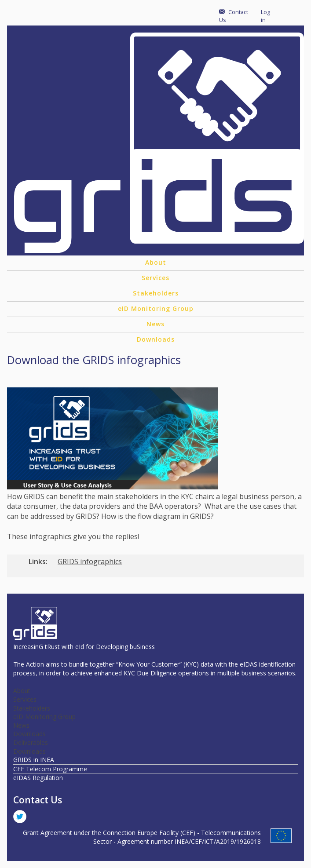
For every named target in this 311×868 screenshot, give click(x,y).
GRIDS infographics (90, 562)
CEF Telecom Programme (50, 769)
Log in (265, 16)
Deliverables (31, 742)
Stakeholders (156, 293)
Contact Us (234, 16)
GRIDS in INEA (34, 760)
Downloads (156, 339)
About (156, 262)
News (155, 324)
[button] (113, 487)
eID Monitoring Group (156, 308)
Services (155, 278)
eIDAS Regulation (38, 778)
